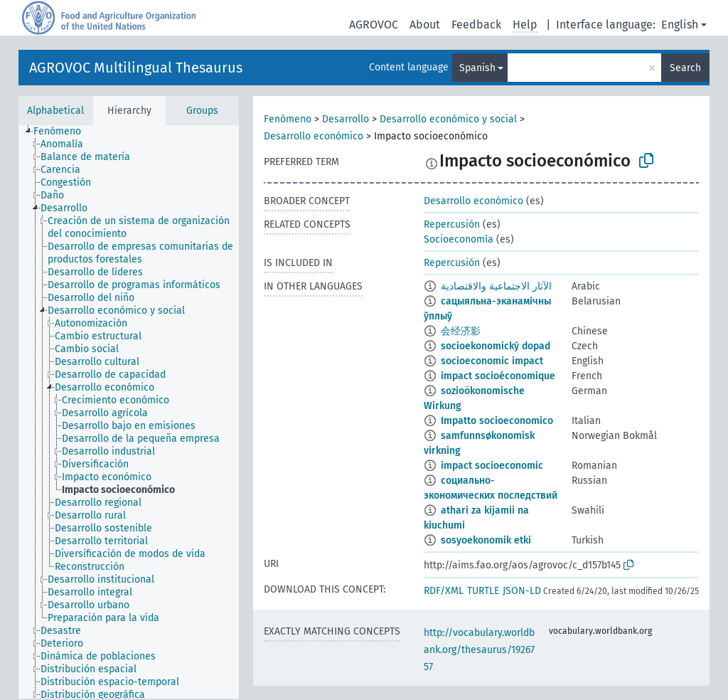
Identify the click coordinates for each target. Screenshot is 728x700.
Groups (202, 111)
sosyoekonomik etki (486, 540)
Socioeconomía (459, 239)
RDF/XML (444, 591)
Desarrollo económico (314, 136)
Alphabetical (55, 111)
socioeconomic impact (492, 361)
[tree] (129, 412)
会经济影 (461, 331)
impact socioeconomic (492, 466)
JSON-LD (522, 591)
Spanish (477, 68)
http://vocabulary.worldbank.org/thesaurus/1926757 (479, 650)
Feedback (476, 25)
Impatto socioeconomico (497, 421)
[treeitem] (63, 132)
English (680, 25)
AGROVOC (374, 25)
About (425, 25)
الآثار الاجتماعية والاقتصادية (496, 286)
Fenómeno (288, 119)
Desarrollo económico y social (448, 119)
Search (685, 68)
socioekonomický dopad (496, 346)
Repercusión (452, 224)
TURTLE (483, 591)
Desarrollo (346, 119)
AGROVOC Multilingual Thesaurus (136, 68)
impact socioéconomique (498, 376)
